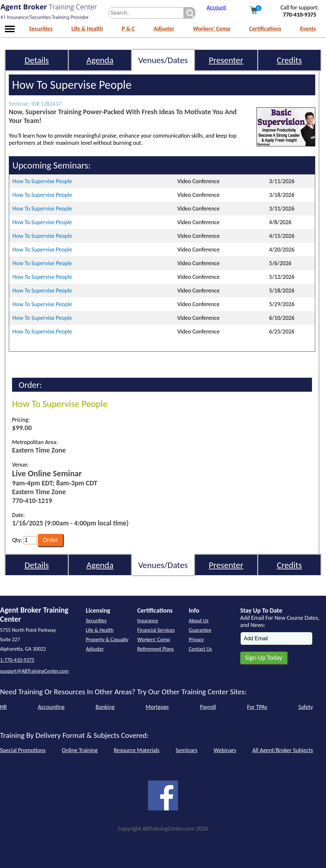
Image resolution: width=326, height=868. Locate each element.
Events (308, 29)
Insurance (148, 621)
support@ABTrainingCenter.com (34, 671)
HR (3, 707)
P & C (128, 29)
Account (216, 7)
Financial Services (156, 630)
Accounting (51, 707)
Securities (41, 29)
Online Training (80, 750)
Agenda (100, 60)
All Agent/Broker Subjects (283, 750)
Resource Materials (137, 750)
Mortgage (157, 707)
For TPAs (257, 707)
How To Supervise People (42, 181)
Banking (105, 707)
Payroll (208, 707)
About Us (199, 621)
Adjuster (164, 29)
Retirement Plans (156, 649)
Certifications (265, 29)
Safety (306, 707)
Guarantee (200, 630)
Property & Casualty (107, 639)
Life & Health (87, 29)
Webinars (225, 750)
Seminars (187, 750)
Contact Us (200, 649)
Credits (289, 60)
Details (37, 60)
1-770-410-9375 (17, 660)
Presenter (226, 60)
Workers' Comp (212, 29)
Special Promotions (23, 750)
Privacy (196, 639)
